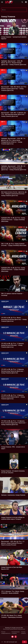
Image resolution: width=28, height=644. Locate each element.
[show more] (2, 642)
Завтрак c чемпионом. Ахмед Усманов (13, 495)
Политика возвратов (23, 633)
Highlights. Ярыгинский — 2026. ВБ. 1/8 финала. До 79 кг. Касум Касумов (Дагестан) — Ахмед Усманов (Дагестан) (14, 168)
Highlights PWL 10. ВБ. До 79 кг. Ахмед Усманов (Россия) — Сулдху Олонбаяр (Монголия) (13, 220)
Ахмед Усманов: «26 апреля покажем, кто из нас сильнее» (13, 472)
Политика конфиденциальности (6, 633)
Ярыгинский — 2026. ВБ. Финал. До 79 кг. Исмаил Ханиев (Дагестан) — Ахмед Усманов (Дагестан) (14, 89)
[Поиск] (22, 2)
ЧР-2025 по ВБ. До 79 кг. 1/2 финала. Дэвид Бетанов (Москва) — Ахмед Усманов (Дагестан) (13, 345)
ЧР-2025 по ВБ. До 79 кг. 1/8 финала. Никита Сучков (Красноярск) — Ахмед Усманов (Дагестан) (13, 397)
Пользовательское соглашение (16, 633)
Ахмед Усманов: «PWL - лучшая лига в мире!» (13, 448)
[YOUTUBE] (12, 637)
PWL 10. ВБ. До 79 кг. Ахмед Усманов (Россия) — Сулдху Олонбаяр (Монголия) (14, 245)
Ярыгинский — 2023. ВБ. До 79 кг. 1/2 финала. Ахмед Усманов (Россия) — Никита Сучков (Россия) (13, 543)
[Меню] (2, 2)
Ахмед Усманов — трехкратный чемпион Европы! (14, 38)
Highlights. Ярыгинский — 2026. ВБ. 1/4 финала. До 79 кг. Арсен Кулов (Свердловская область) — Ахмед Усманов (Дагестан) (13, 141)
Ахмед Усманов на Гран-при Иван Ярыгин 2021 (12, 568)
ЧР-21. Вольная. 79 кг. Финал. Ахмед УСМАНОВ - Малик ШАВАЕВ (13, 592)
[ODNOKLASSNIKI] (16, 637)
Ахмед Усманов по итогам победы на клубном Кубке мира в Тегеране (13, 518)
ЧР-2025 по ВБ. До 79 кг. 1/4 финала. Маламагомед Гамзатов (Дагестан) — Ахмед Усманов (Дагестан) (13, 371)
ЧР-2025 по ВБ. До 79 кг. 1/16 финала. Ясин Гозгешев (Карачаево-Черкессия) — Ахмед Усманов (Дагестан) (14, 423)
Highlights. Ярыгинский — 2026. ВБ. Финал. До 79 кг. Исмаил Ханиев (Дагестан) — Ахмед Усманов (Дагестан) (14, 63)
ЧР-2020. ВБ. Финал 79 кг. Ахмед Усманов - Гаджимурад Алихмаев (12, 616)
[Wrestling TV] (9, 2)
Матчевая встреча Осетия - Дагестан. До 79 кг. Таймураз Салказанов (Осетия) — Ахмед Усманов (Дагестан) (14, 194)
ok (24, 642)
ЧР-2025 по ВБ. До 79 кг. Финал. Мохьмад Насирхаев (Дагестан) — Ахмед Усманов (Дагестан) (14, 319)
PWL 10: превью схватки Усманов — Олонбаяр (12, 294)
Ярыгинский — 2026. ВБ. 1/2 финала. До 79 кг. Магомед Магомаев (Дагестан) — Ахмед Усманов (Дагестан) (14, 114)
